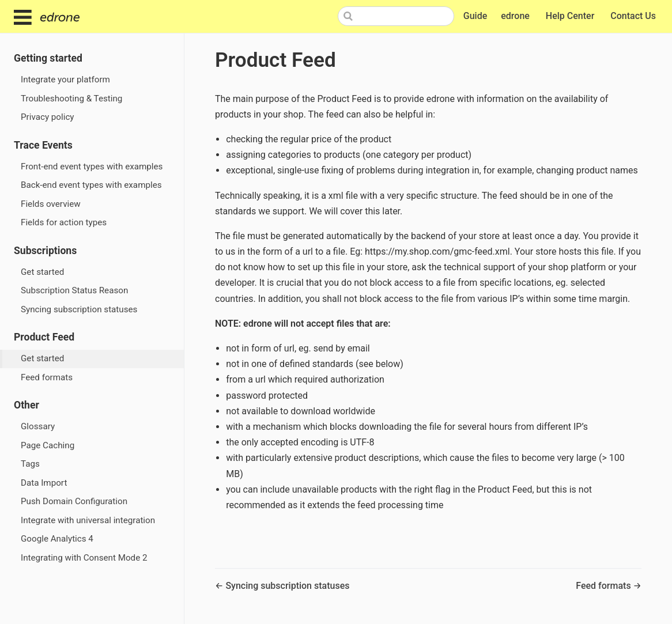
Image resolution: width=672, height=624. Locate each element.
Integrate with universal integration (88, 520)
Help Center (571, 16)
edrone (516, 16)
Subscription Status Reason (74, 290)
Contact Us (634, 16)
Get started (42, 272)
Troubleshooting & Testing (71, 99)
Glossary (38, 426)
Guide (475, 16)
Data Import (44, 483)
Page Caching (48, 445)
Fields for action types (64, 222)
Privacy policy (48, 117)
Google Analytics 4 (57, 539)
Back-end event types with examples (91, 185)
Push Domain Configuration (74, 501)
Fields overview (51, 204)
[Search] (396, 16)
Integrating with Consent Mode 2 (84, 558)
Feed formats (47, 377)
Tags (30, 464)
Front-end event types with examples (92, 167)
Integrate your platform (65, 80)
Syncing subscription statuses (79, 309)
